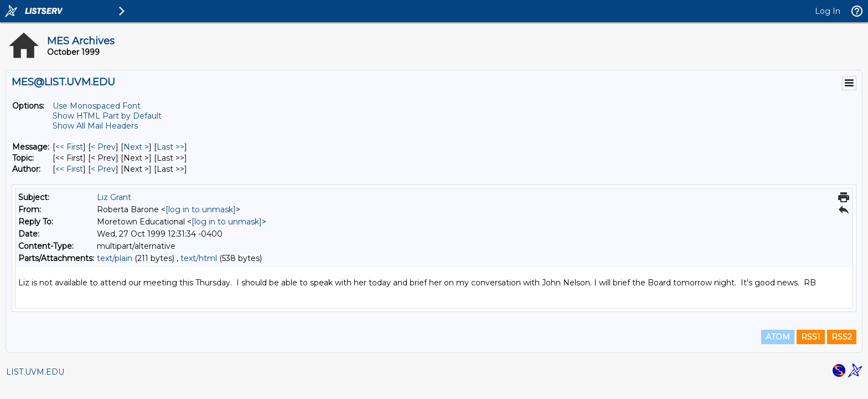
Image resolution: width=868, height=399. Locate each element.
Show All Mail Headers (95, 126)
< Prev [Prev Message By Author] (103, 169)
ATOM (778, 337)
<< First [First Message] (69, 147)
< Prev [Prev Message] (103, 147)
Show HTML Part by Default (107, 116)
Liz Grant (114, 197)
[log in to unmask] (201, 209)
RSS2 (842, 337)
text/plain (115, 258)
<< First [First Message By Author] (69, 169)
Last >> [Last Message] (170, 147)
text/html (199, 258)
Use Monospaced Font (97, 106)
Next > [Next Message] (136, 147)
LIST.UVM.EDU (35, 372)
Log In (828, 11)
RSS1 (811, 337)
